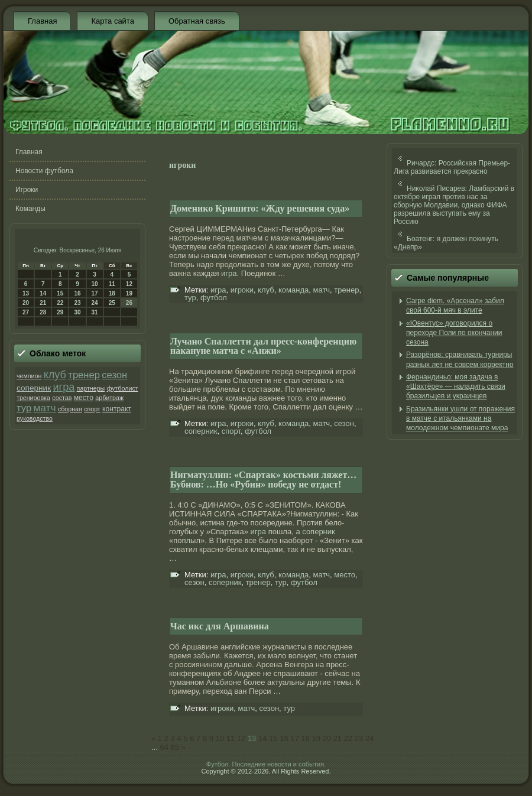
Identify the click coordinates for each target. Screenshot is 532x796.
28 (43, 312)
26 (129, 303)
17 (95, 293)
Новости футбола (44, 171)
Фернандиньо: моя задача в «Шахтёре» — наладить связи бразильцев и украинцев (456, 387)
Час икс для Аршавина (220, 626)
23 (77, 303)
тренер (84, 375)
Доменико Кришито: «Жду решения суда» (260, 208)
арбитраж (109, 398)
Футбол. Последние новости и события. (266, 764)
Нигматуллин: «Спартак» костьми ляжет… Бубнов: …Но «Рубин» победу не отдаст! (263, 480)
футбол (214, 298)
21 (43, 303)
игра (64, 387)
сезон (114, 375)
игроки (242, 290)
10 (95, 284)
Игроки (27, 190)
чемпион (29, 376)
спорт (92, 409)
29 (60, 312)
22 (60, 303)
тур (24, 408)
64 (164, 747)
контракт (117, 409)
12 (129, 284)
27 (26, 312)
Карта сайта (112, 21)
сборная (70, 409)
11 (112, 284)
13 (26, 293)
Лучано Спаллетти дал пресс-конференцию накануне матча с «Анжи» (263, 346)
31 (95, 312)
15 (60, 293)
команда (293, 290)
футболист (123, 388)
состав (62, 398)
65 (175, 747)
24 (95, 303)
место (84, 398)
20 (26, 303)
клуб (55, 375)
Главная (42, 21)
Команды (30, 209)
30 (77, 312)
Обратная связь (197, 21)
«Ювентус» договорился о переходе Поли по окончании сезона (454, 333)
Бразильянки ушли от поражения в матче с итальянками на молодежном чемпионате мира (460, 419)
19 (129, 293)
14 (43, 293)
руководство (35, 418)
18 (112, 293)
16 (77, 293)
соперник (34, 388)
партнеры (91, 388)
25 (112, 303)
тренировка (33, 398)
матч (44, 408)
